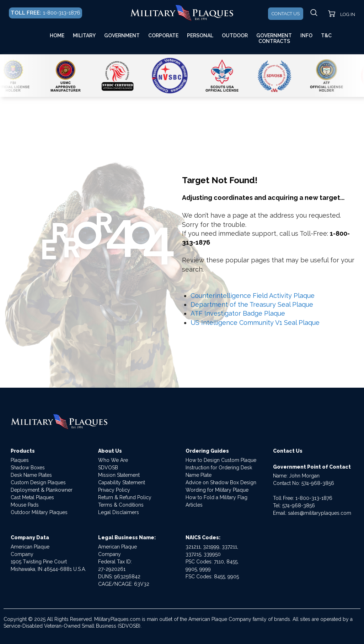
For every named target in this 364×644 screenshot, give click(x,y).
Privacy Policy (114, 490)
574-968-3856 (318, 483)
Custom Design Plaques (38, 482)
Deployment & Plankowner (42, 490)
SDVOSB (108, 468)
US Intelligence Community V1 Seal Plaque (255, 323)
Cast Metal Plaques (32, 497)
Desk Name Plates (31, 475)
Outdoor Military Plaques (39, 512)
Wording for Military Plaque (217, 490)
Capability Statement (122, 482)
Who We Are (113, 460)
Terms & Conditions (121, 505)
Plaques (20, 460)
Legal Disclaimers (119, 512)
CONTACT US (286, 14)
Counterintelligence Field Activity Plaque (253, 296)
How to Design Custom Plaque (221, 460)
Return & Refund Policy (125, 497)
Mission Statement (119, 475)
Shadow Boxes (28, 468)
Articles (194, 505)
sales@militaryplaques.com (320, 513)
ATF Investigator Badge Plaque (238, 313)
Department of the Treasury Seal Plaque (252, 304)
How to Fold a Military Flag (216, 497)
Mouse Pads (25, 505)
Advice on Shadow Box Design (221, 482)
